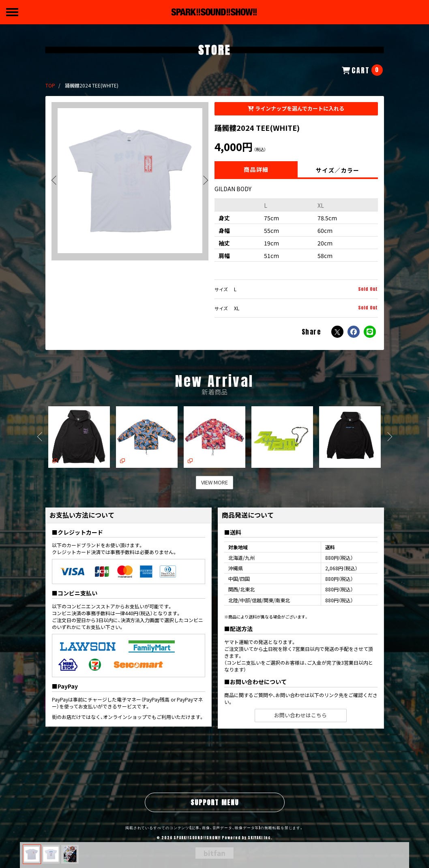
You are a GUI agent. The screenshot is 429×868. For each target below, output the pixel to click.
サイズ (221, 289)
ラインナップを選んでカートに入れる (296, 108)
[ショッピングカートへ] (362, 70)
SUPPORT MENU (215, 802)
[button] (202, 181)
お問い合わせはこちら (300, 715)
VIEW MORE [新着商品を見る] (214, 482)
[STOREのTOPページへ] (50, 85)
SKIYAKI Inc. (260, 838)
